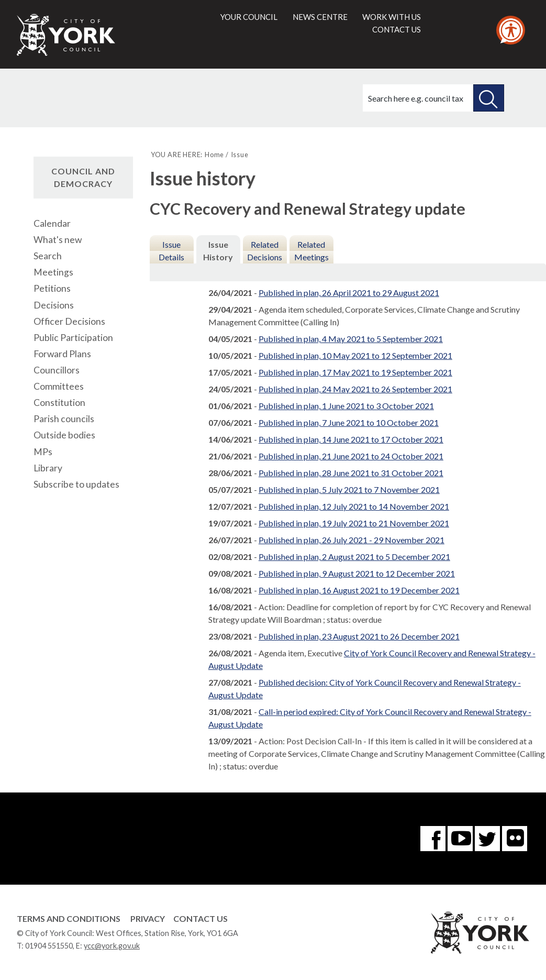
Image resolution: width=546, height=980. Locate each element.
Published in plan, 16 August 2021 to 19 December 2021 (359, 590)
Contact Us (200, 918)
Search (48, 256)
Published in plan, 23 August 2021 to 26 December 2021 (359, 636)
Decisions (54, 305)
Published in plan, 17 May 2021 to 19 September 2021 (355, 372)
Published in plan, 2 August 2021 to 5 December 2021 (354, 557)
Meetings (53, 272)
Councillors (57, 370)
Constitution (59, 403)
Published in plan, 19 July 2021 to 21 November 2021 (354, 523)
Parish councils (64, 419)
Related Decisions (265, 251)
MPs (43, 452)
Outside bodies (64, 435)
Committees (59, 386)
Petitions (52, 288)
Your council (249, 17)
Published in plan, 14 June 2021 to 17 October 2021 (351, 439)
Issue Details (171, 251)
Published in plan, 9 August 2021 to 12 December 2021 (357, 573)
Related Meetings (311, 251)
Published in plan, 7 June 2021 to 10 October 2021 (349, 422)
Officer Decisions (69, 321)
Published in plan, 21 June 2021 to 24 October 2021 (351, 456)
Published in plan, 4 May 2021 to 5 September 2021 (351, 339)
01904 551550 (49, 946)
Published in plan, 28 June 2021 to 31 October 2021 (351, 473)
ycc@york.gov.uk (112, 946)
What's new (58, 240)
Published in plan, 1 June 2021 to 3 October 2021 (346, 406)
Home (214, 155)
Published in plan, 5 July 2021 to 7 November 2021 (349, 489)
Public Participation (73, 338)
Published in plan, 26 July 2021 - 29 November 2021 (352, 540)
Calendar (52, 223)
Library (48, 468)
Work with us (392, 17)
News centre (320, 17)
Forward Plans (62, 354)
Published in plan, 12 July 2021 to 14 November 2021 (354, 506)
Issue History (218, 251)
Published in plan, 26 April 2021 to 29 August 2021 (349, 293)
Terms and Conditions (69, 918)
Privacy (148, 918)
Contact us (397, 29)
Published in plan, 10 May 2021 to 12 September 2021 (355, 355)
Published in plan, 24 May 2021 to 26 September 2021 (355, 389)
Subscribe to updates (76, 484)
